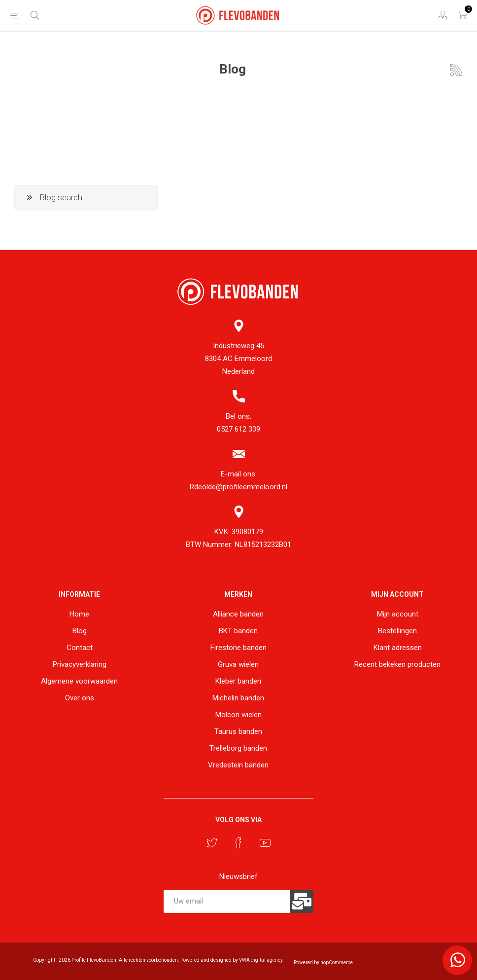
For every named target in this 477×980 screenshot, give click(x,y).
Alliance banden (238, 614)
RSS (456, 70)
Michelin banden (238, 698)
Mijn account (398, 614)
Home (79, 614)
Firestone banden (238, 648)
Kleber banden (238, 681)
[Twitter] (212, 843)
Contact (80, 648)
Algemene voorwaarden (79, 681)
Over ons (80, 698)
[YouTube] (265, 843)
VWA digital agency (261, 960)
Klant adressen (398, 648)
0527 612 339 (238, 429)
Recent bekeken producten (397, 664)
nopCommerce (337, 962)
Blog (80, 631)
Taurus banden (238, 731)
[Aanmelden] (227, 901)
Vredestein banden (238, 765)
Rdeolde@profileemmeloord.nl (238, 487)
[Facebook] (238, 843)
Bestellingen (397, 631)
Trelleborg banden (238, 748)
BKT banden (238, 631)
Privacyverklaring (80, 664)
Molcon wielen (238, 715)
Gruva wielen (238, 664)
